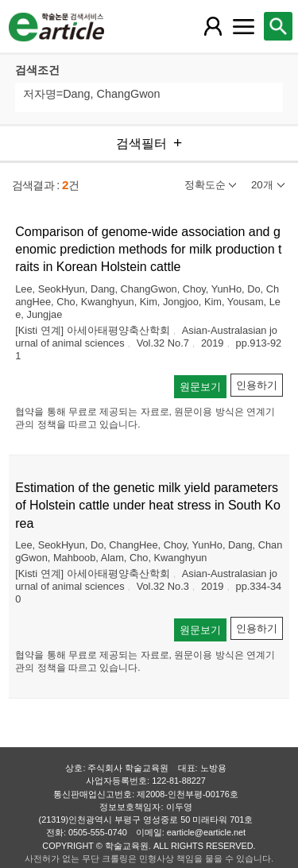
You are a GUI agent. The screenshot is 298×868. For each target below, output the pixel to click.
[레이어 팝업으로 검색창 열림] (278, 26)
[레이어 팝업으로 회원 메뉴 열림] (213, 26)
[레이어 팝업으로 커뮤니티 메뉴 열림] (243, 26)
